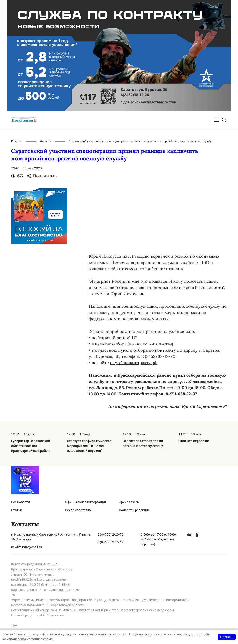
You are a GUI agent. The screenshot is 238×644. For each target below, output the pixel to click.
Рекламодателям (78, 510)
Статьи (17, 510)
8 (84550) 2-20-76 (110, 534)
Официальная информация (86, 502)
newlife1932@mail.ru (26, 547)
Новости (46, 142)
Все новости (20, 502)
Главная (17, 142)
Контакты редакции (134, 510)
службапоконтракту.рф (134, 363)
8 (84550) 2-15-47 (110, 542)
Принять (227, 637)
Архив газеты (129, 502)
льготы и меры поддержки (173, 312)
